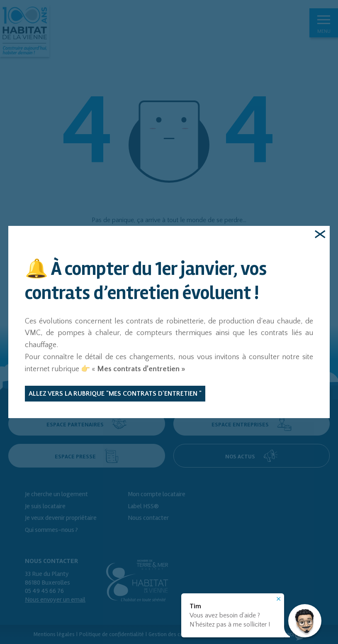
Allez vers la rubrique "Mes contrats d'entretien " (115, 394)
